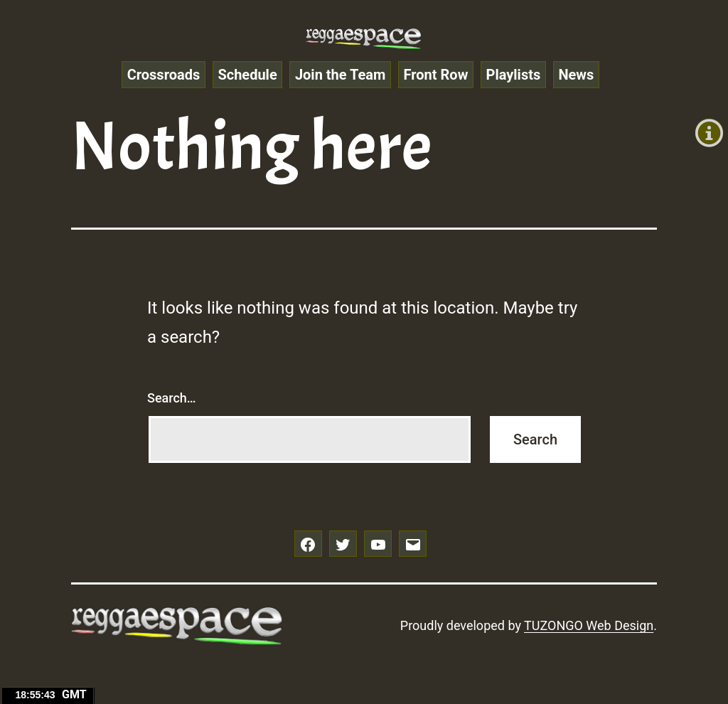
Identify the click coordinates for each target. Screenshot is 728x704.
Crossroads (164, 75)
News (576, 75)
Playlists (514, 75)
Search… (172, 398)
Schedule (247, 75)
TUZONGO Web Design (589, 625)
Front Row (436, 75)
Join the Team (340, 75)
